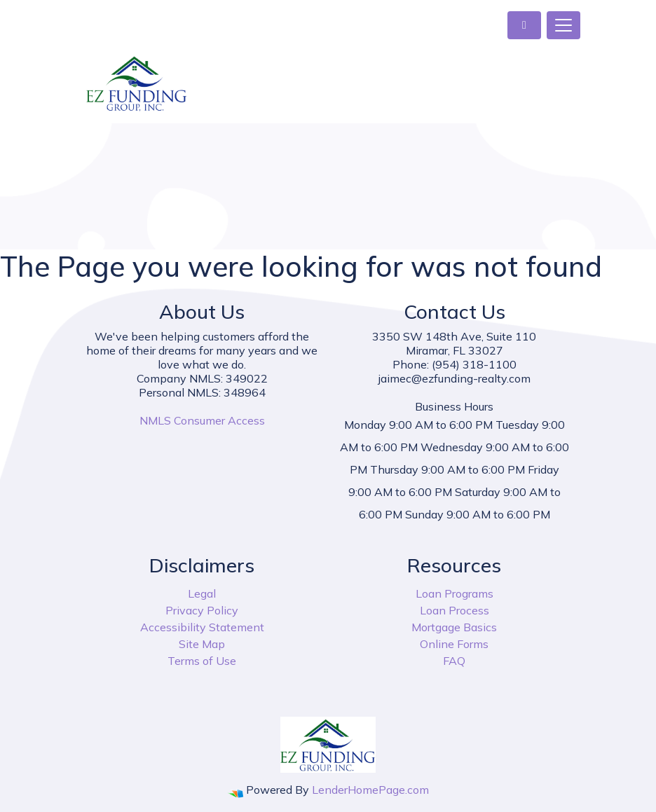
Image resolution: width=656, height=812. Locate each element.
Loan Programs (455, 593)
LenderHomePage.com (370, 790)
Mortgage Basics (454, 627)
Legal (202, 593)
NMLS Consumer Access (202, 420)
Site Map (202, 644)
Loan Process (455, 610)
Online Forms (454, 644)
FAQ (454, 661)
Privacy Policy (202, 610)
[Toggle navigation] (563, 25)
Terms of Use (202, 661)
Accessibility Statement (202, 627)
